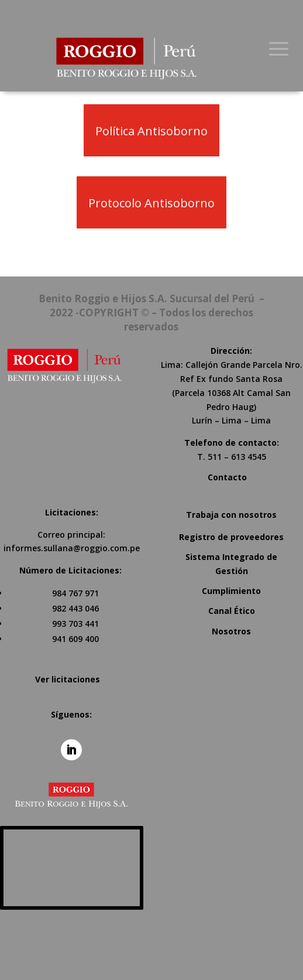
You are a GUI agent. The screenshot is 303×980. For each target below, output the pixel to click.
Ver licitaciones (68, 679)
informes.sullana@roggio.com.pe (72, 548)
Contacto (227, 477)
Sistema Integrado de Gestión (231, 564)
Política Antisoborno (151, 131)
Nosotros (231, 631)
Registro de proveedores (231, 537)
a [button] (279, 49)
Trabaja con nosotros (231, 515)
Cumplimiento (231, 591)
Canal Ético (232, 611)
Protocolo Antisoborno (151, 203)
